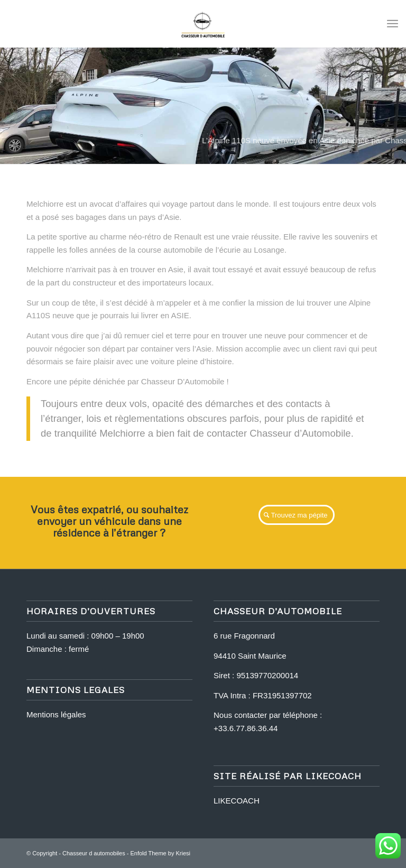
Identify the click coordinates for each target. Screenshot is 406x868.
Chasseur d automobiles (94, 853)
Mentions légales (56, 714)
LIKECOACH (237, 801)
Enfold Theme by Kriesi (160, 853)
